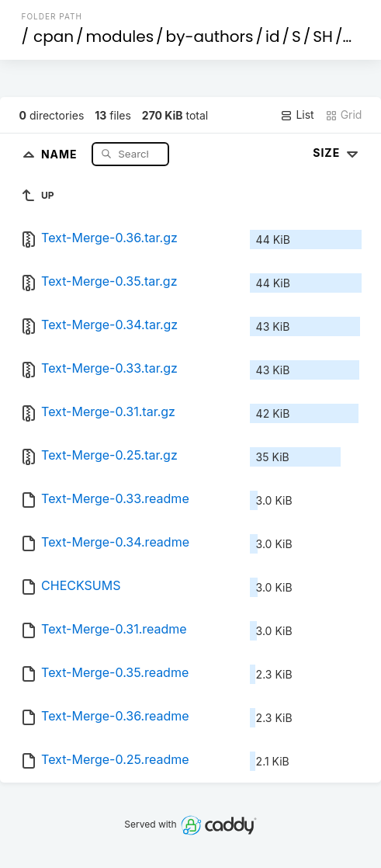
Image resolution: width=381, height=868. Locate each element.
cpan (54, 36)
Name (61, 153)
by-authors (210, 36)
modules (120, 36)
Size (337, 153)
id (272, 36)
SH (323, 36)
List (297, 115)
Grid (344, 115)
